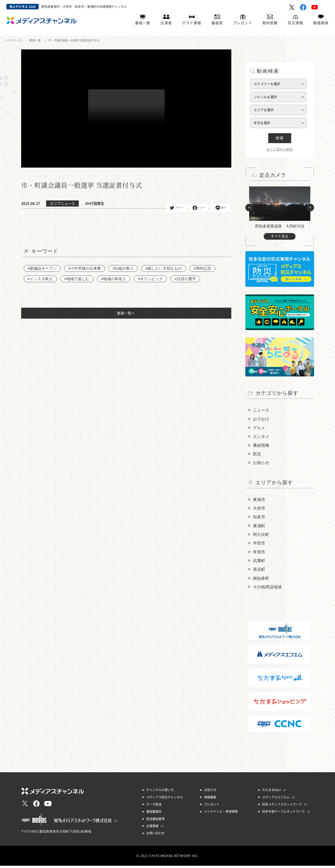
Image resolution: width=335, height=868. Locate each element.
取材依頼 (270, 23)
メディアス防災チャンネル (165, 800)
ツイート (176, 208)
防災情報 (296, 23)
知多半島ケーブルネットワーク (284, 814)
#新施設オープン (42, 268)
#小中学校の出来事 (85, 268)
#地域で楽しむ (77, 279)
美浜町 (259, 572)
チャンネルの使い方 (160, 793)
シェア (198, 208)
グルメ (259, 428)
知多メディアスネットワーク (282, 807)
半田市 (259, 545)
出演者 (166, 23)
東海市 (259, 501)
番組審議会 (154, 814)
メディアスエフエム (276, 800)
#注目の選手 (185, 279)
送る (220, 208)
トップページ (14, 40)
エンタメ (261, 437)
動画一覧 (35, 40)
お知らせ (261, 464)
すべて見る (280, 236)
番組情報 (261, 446)
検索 (280, 138)
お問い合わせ (155, 836)
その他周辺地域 (267, 590)
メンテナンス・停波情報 (221, 814)
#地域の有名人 (114, 279)
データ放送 (154, 807)
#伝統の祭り (123, 268)
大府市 (259, 510)
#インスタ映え (40, 279)
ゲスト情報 (192, 23)
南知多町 (261, 581)
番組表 (217, 23)
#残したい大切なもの (164, 268)
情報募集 (210, 800)
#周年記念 (203, 268)
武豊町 (259, 563)
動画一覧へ (126, 313)
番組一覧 (143, 23)
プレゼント (243, 23)
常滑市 (259, 554)
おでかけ (261, 419)
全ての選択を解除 (280, 149)
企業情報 (152, 829)
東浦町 (259, 527)
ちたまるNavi (271, 793)
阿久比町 (261, 536)
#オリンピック (151, 279)
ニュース (261, 410)
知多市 (259, 518)
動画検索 (321, 23)
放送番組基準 (155, 821)
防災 (257, 455)
